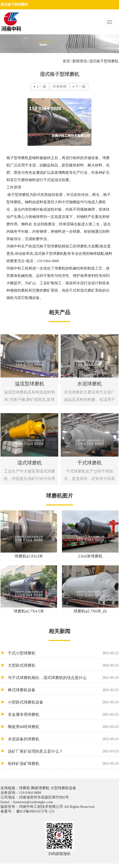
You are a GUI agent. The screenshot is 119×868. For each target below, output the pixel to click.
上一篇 (41, 87)
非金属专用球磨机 (63, 714)
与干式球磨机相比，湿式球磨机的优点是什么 (63, 678)
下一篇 (80, 87)
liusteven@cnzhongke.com (33, 802)
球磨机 (25, 788)
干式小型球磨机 (63, 653)
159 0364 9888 (30, 793)
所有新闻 (59, 87)
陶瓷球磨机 (40, 788)
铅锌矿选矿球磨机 (63, 764)
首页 (66, 61)
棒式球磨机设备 (63, 690)
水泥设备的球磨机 (63, 739)
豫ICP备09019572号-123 (35, 811)
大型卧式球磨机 (63, 665)
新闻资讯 (80, 61)
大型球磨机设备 (63, 788)
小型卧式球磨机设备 (63, 702)
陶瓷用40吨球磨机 (63, 727)
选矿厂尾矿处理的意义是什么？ (63, 751)
